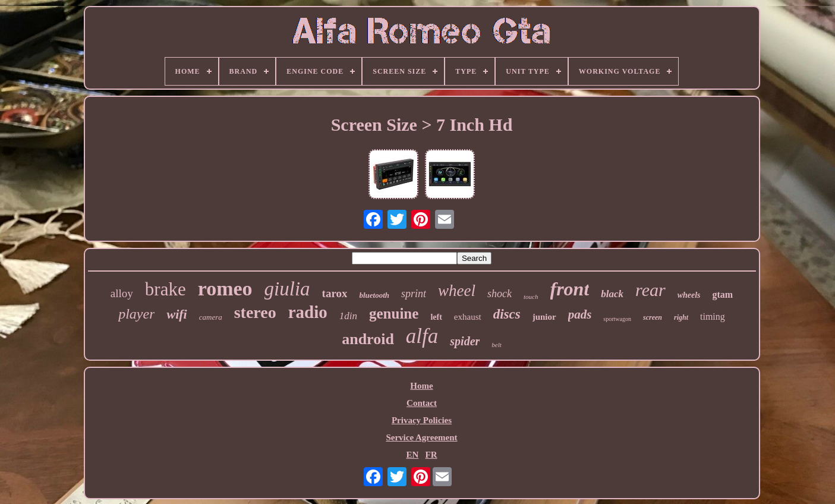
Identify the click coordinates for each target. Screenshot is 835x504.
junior (544, 317)
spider (465, 341)
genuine (394, 314)
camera (211, 317)
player (136, 314)
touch (531, 297)
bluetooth (374, 295)
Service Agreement (421, 437)
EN (412, 455)
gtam (723, 294)
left (436, 317)
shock (500, 294)
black (612, 294)
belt (497, 345)
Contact (422, 403)
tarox (335, 293)
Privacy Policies (422, 420)
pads (580, 314)
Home (421, 386)
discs (507, 314)
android (368, 339)
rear (650, 290)
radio (308, 312)
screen (653, 317)
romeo (225, 289)
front (570, 289)
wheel (457, 291)
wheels (689, 295)
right (681, 317)
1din (348, 316)
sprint (414, 294)
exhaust (468, 317)
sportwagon (617, 319)
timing (713, 316)
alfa (422, 336)
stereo (255, 312)
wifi (177, 314)
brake (166, 289)
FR (431, 455)
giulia (287, 289)
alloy (122, 293)
